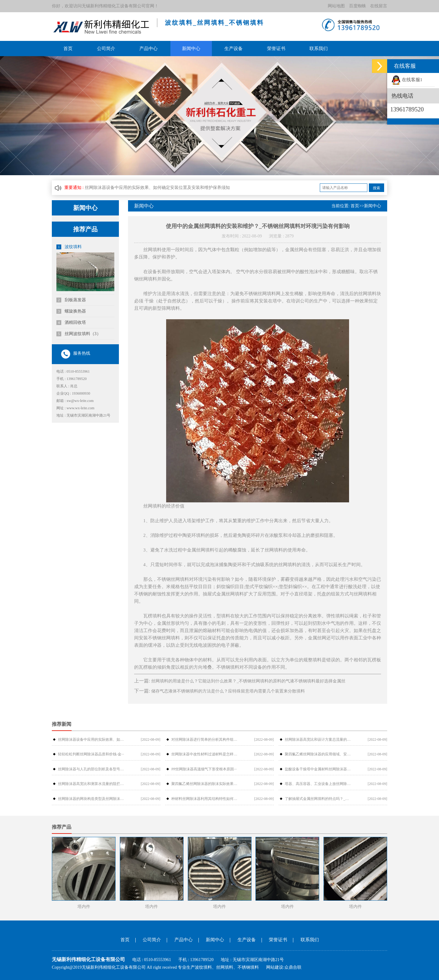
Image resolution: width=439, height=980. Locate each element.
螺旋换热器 (71, 311)
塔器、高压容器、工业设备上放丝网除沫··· (318, 784)
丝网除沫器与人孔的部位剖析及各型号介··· (91, 769)
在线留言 (379, 6)
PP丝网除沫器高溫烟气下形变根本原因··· (204, 769)
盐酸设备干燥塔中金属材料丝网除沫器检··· (318, 769)
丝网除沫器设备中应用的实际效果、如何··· (91, 740)
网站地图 (336, 6)
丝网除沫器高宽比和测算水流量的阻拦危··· (91, 784)
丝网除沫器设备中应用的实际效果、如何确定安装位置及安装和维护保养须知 (157, 188)
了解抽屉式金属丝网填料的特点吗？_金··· (318, 799)
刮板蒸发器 (71, 300)
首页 (68, 49)
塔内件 (84, 907)
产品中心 (148, 49)
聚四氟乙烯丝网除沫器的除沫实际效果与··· (205, 784)
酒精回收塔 (71, 323)
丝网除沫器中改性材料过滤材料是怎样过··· (205, 754)
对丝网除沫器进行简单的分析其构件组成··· (205, 740)
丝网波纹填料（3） (79, 334)
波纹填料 (69, 247)
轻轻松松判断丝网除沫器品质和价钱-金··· (91, 754)
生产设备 (234, 49)
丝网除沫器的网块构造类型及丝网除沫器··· (91, 799)
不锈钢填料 (248, 967)
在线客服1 (407, 80)
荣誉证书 (276, 49)
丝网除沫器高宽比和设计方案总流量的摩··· (318, 740)
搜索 (377, 188)
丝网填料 (225, 967)
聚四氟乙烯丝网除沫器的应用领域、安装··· (318, 754)
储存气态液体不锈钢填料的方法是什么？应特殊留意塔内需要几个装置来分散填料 (228, 691)
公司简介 (106, 49)
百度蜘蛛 (358, 6)
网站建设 (275, 967)
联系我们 (319, 49)
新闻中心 (191, 49)
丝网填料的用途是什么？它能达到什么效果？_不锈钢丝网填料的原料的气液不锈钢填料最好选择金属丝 (248, 681)
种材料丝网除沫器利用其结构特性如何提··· (205, 799)
